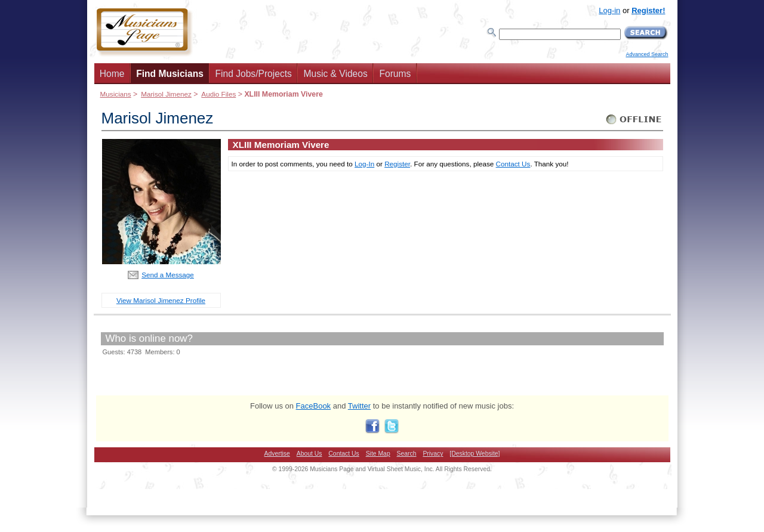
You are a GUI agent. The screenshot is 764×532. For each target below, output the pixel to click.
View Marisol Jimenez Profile (161, 300)
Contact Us (513, 164)
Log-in (609, 10)
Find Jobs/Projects (254, 74)
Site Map (378, 454)
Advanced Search (647, 54)
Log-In (364, 164)
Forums (395, 74)
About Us (309, 454)
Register (397, 164)
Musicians (116, 94)
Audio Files (218, 94)
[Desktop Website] (475, 454)
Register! (648, 10)
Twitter (359, 406)
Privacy (433, 454)
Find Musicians (170, 74)
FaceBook (314, 406)
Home (112, 74)
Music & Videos (336, 74)
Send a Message (168, 275)
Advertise (277, 454)
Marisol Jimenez (166, 94)
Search (407, 454)
